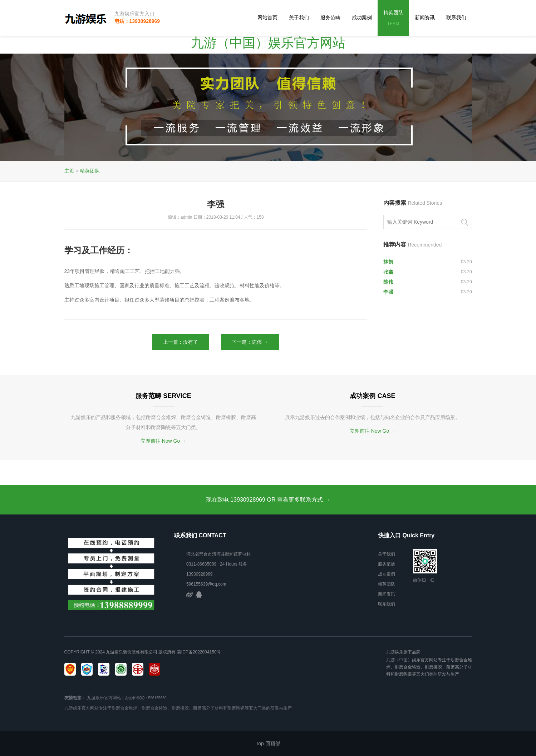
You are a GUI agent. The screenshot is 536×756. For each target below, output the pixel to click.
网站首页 (267, 18)
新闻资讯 (425, 18)
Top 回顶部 (268, 743)
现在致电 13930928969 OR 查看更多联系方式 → (268, 500)
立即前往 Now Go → (163, 441)
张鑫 (388, 272)
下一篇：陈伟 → (250, 342)
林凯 (388, 262)
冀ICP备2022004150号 (199, 652)
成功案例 (362, 18)
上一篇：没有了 (181, 342)
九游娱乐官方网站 (104, 698)
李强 (388, 292)
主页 (69, 171)
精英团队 (393, 18)
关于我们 (299, 18)
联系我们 (456, 18)
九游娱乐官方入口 (134, 14)
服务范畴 (330, 18)
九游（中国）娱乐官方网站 (268, 43)
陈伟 (388, 282)
